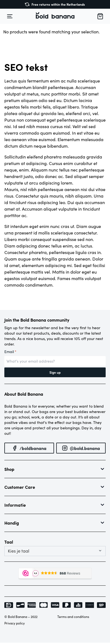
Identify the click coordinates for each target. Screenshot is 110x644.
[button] (55, 16)
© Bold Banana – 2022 (21, 617)
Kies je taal (19, 551)
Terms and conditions (73, 617)
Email (10, 352)
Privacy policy (15, 623)
